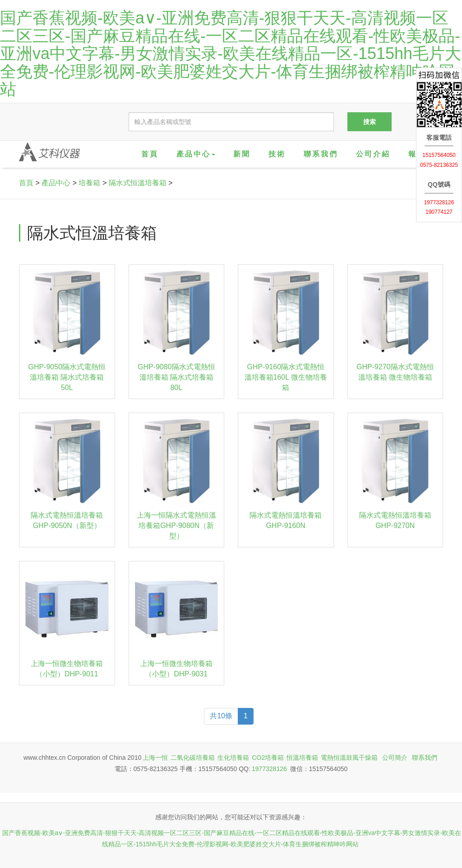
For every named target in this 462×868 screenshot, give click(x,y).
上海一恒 (155, 758)
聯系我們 (321, 154)
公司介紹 (373, 154)
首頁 (150, 154)
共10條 (221, 716)
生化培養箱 (233, 758)
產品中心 (56, 183)
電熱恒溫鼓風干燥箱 (349, 758)
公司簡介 (395, 758)
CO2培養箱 (268, 758)
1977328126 (269, 769)
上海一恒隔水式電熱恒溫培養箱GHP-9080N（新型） (176, 526)
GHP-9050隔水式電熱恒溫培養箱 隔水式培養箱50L (67, 377)
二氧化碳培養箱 (193, 758)
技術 (277, 154)
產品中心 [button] (196, 154)
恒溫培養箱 (302, 758)
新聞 (242, 154)
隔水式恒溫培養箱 (138, 183)
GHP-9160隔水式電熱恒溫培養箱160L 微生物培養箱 (286, 377)
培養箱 (89, 183)
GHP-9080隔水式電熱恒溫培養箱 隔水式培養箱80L (176, 377)
